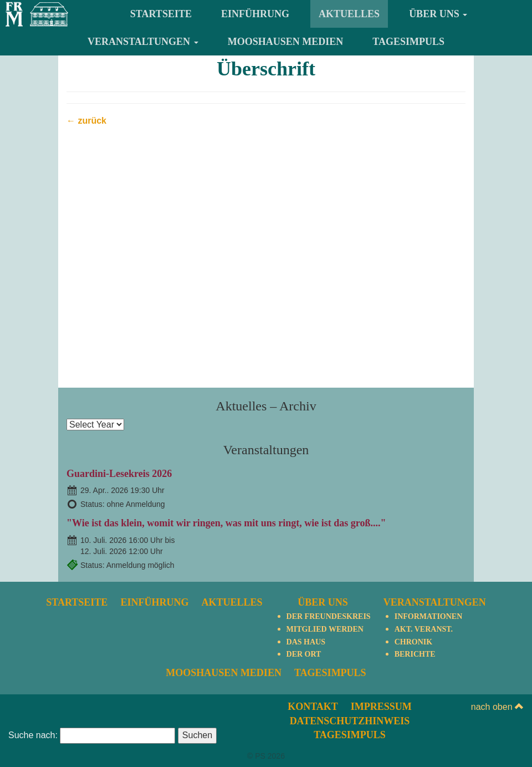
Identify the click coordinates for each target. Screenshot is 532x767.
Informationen (429, 616)
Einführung (255, 14)
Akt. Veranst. (424, 629)
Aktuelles (349, 14)
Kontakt (313, 707)
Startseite (161, 14)
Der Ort (304, 654)
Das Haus (306, 642)
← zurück (86, 121)
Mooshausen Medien (286, 42)
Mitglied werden (325, 629)
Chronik (413, 642)
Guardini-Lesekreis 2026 (119, 474)
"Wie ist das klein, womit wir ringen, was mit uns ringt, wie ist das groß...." (226, 523)
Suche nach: (33, 735)
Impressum (381, 707)
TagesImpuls (408, 42)
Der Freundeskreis (329, 616)
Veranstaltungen (143, 42)
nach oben (497, 707)
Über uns (438, 14)
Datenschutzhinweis (350, 721)
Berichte (415, 654)
